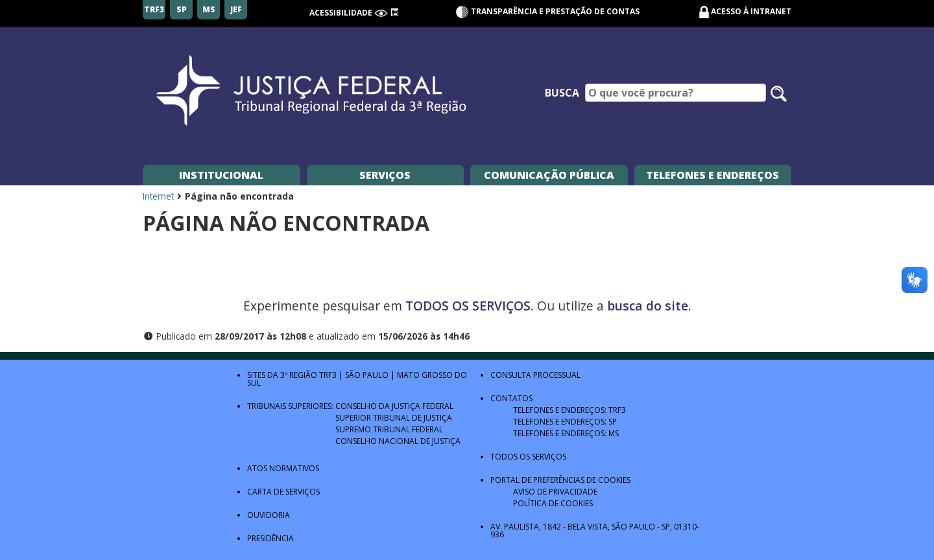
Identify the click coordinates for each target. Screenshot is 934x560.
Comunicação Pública (549, 175)
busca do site (648, 306)
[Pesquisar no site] (779, 94)
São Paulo (367, 375)
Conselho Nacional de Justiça (398, 441)
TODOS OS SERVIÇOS (468, 306)
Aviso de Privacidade (555, 492)
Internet (158, 196)
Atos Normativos (283, 468)
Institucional (221, 175)
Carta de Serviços (283, 492)
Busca (562, 93)
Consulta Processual (535, 375)
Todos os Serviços (528, 457)
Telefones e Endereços (712, 175)
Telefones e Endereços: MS (566, 433)
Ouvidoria (269, 515)
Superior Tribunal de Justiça (394, 418)
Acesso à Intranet (751, 11)
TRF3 (328, 375)
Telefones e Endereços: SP (565, 422)
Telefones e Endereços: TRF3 (569, 410)
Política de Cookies (553, 503)
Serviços (385, 175)
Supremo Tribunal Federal (389, 429)
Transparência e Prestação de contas (547, 11)
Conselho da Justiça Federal (394, 406)
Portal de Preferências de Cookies (560, 480)
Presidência (270, 538)
